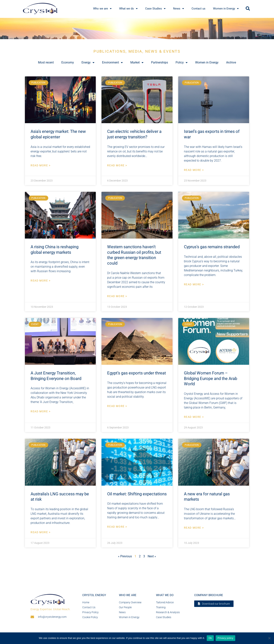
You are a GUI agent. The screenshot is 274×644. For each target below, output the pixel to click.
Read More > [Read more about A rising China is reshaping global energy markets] (41, 281)
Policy (182, 63)
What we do (165, 595)
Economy (68, 62)
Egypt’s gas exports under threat (137, 373)
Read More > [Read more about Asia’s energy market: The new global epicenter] (41, 165)
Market (137, 63)
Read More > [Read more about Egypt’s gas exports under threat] (117, 406)
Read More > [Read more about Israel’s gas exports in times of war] (194, 170)
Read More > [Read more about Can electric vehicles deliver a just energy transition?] (117, 165)
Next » (152, 556)
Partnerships (160, 62)
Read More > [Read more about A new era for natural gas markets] (194, 528)
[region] (137, 29)
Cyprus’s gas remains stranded (212, 247)
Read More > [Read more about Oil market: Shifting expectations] (117, 527)
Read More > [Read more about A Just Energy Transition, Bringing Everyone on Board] (41, 411)
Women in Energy (207, 62)
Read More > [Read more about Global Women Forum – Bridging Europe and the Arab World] (194, 417)
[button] (248, 9)
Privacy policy (225, 638)
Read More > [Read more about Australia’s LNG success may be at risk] (41, 532)
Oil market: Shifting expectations (137, 494)
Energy (88, 63)
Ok (210, 638)
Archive (231, 62)
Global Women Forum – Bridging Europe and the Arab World (211, 378)
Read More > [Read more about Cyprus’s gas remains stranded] (194, 284)
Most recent (46, 62)
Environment (112, 63)
